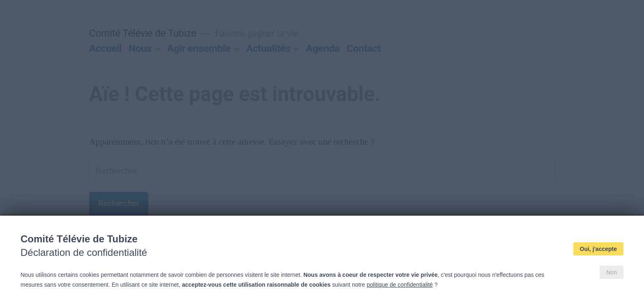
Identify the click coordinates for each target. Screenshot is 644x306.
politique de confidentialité (400, 285)
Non (612, 272)
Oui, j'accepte (598, 249)
